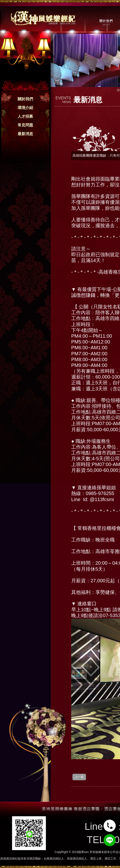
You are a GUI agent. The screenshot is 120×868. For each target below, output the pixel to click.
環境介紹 (25, 108)
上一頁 (79, 777)
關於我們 (25, 99)
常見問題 (25, 125)
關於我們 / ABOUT (106, 22)
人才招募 (25, 116)
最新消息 (25, 134)
